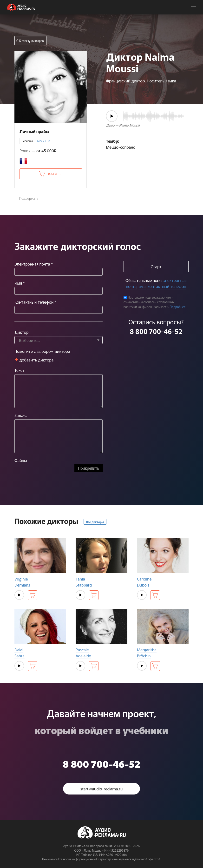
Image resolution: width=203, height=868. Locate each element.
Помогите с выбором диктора (42, 351)
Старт (156, 266)
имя (142, 286)
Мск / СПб (44, 141)
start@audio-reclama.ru (102, 789)
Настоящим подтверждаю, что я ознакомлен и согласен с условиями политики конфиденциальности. (149, 302)
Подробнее (178, 307)
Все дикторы (95, 522)
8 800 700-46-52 (156, 331)
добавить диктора (36, 360)
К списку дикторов (32, 41)
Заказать (54, 174)
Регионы (27, 141)
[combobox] (59, 340)
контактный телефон (167, 286)
